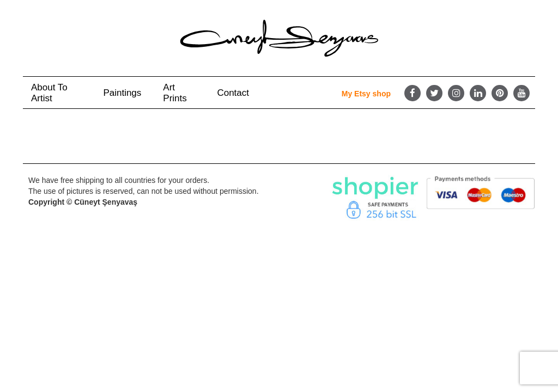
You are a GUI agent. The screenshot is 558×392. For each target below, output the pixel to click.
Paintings (122, 93)
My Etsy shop (366, 94)
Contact (233, 93)
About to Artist (49, 93)
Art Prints (175, 93)
